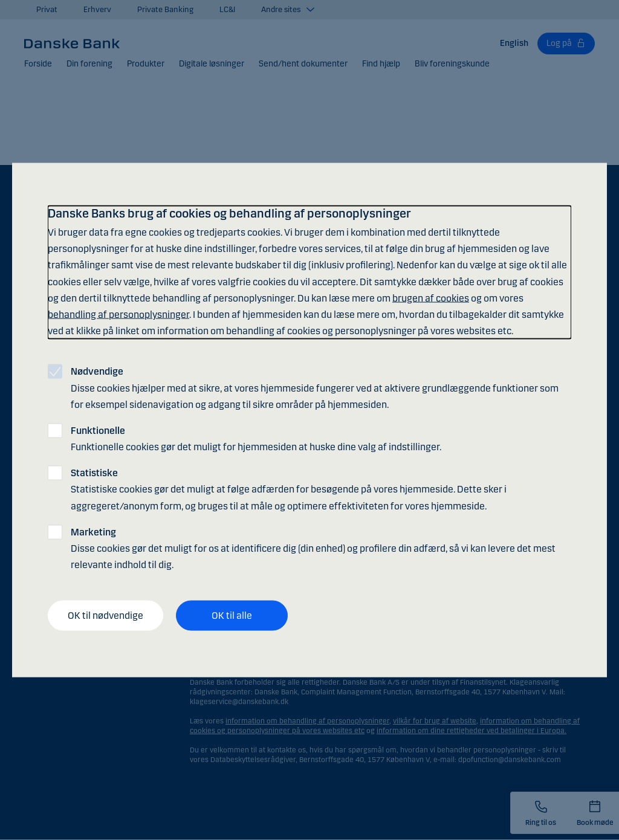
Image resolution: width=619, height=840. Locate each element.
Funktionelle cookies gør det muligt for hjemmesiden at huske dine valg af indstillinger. (256, 438)
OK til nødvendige (105, 615)
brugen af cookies (431, 298)
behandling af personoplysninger (118, 314)
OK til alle (232, 615)
